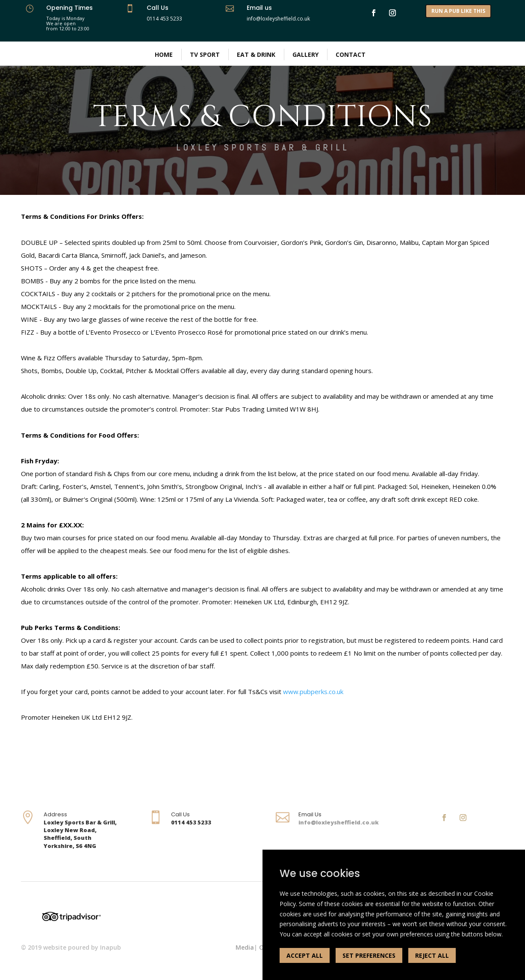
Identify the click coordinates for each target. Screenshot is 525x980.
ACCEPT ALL (305, 955)
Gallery (305, 54)
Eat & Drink (256, 54)
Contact (351, 54)
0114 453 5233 (164, 19)
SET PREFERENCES (369, 955)
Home (164, 54)
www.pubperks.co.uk (313, 692)
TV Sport (205, 54)
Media (245, 947)
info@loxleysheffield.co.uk (339, 822)
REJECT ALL (432, 955)
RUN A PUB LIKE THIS (458, 11)
